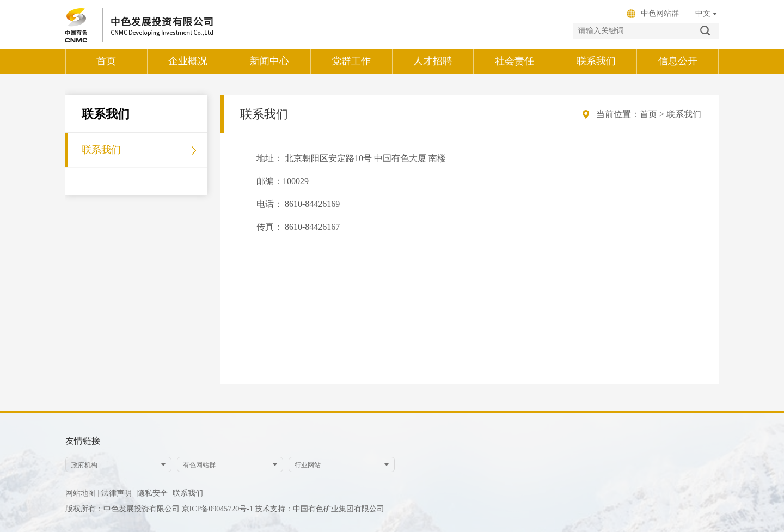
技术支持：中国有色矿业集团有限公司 (320, 509)
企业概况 (188, 61)
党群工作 (351, 61)
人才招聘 (433, 61)
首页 (106, 61)
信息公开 (678, 61)
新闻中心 (269, 61)
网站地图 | (82, 493)
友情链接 (83, 441)
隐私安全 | (154, 493)
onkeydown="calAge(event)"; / (703, 14)
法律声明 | (118, 493)
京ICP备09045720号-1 (219, 509)
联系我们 (596, 61)
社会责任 (514, 61)
